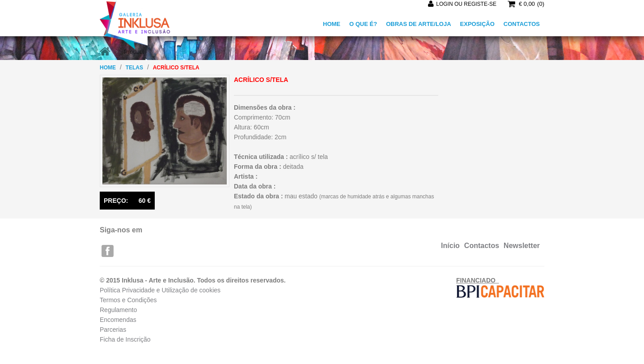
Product (134, 52)
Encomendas (118, 320)
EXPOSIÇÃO (477, 24)
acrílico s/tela (176, 68)
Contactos (482, 246)
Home (108, 68)
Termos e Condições (128, 300)
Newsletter (522, 246)
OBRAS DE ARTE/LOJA (418, 24)
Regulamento (118, 310)
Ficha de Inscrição (125, 339)
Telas (134, 68)
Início (450, 246)
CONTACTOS (522, 24)
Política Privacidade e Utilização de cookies (160, 290)
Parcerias (113, 330)
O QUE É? (363, 24)
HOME (332, 24)
